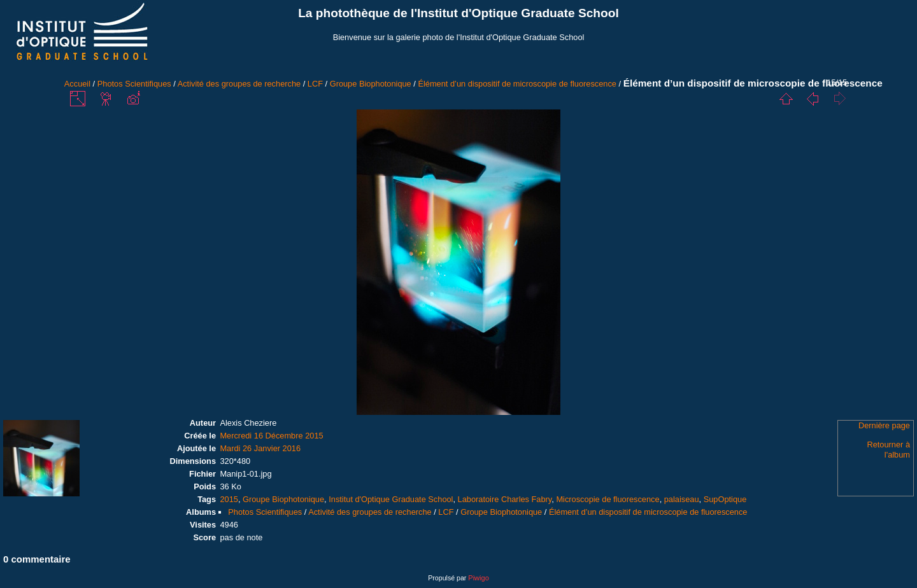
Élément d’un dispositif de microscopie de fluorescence (517, 84)
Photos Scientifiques (134, 84)
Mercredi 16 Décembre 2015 (271, 436)
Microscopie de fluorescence (608, 499)
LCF (315, 84)
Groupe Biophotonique (371, 84)
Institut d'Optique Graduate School (391, 499)
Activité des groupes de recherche (239, 84)
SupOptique (725, 499)
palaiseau (682, 499)
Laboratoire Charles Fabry (505, 499)
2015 (229, 499)
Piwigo (478, 578)
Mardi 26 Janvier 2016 (260, 448)
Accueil (77, 84)
